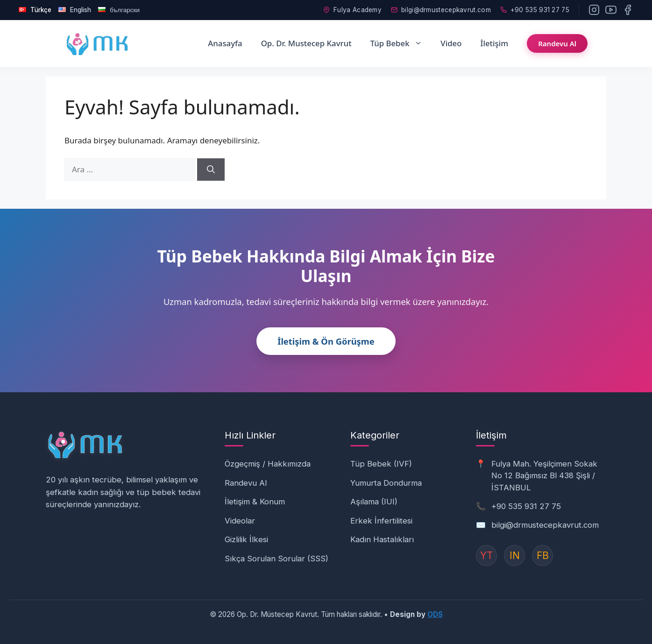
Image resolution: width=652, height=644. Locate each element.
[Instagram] (594, 9)
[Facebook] (628, 9)
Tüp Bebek (401, 42)
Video (451, 42)
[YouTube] (611, 9)
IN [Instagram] (515, 555)
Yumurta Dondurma (386, 482)
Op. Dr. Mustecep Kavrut (306, 42)
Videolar (240, 520)
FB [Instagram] (543, 555)
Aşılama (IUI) (374, 501)
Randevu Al (557, 42)
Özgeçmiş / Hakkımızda (268, 463)
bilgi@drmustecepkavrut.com (441, 9)
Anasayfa (225, 42)
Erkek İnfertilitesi (381, 520)
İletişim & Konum (255, 501)
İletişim (494, 42)
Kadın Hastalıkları (382, 538)
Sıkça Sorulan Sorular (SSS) (276, 558)
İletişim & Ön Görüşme (326, 340)
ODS (435, 613)
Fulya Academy (352, 9)
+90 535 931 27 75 (535, 9)
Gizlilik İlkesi (246, 538)
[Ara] (211, 169)
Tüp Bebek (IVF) (381, 463)
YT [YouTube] (486, 555)
